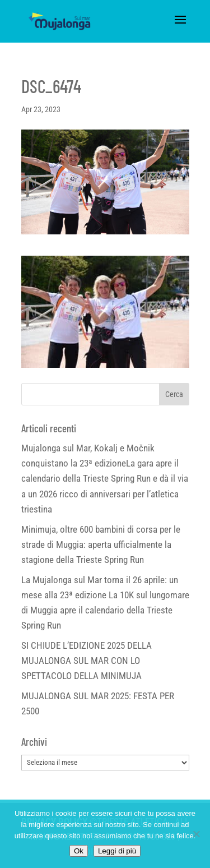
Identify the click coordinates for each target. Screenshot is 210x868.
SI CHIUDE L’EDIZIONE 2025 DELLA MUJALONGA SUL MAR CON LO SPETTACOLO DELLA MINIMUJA (87, 661)
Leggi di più (117, 851)
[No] (196, 834)
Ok (79, 851)
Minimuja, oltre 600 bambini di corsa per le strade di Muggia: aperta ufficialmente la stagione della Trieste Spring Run (101, 544)
